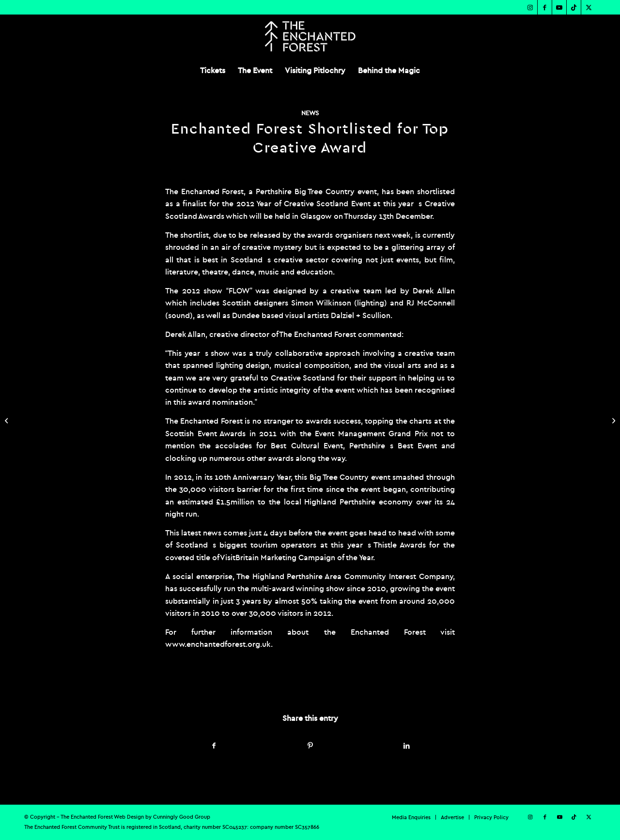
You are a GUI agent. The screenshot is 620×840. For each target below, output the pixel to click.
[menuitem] (213, 70)
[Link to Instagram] (530, 7)
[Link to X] (589, 7)
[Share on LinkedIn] (406, 746)
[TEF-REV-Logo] (310, 36)
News (310, 113)
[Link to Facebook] (545, 7)
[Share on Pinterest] (310, 746)
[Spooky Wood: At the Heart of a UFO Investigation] (612, 420)
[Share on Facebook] (214, 746)
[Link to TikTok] (574, 7)
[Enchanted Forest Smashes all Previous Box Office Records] (8, 420)
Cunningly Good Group (182, 817)
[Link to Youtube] (559, 7)
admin (281, 684)
